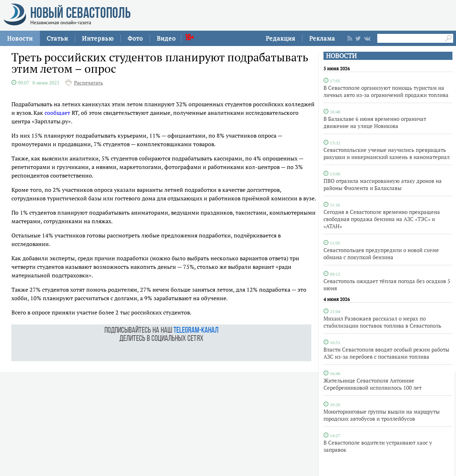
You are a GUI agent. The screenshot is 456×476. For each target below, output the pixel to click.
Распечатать (89, 83)
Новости (20, 38)
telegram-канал (196, 331)
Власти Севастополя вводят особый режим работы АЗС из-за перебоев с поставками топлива (386, 353)
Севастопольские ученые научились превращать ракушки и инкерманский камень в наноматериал (387, 153)
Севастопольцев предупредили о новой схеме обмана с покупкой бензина (381, 254)
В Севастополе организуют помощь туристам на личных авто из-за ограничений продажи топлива (386, 91)
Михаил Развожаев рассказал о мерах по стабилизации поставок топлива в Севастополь (382, 322)
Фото (135, 38)
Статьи (57, 38)
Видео (166, 38)
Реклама (322, 38)
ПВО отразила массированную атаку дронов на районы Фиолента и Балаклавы (383, 184)
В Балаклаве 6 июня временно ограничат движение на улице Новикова (375, 122)
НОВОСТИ (341, 56)
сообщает (57, 113)
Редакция (281, 38)
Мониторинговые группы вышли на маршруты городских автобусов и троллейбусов (382, 415)
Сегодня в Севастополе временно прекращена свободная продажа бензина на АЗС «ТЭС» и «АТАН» (382, 219)
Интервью (98, 38)
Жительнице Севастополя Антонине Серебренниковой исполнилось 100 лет (372, 384)
